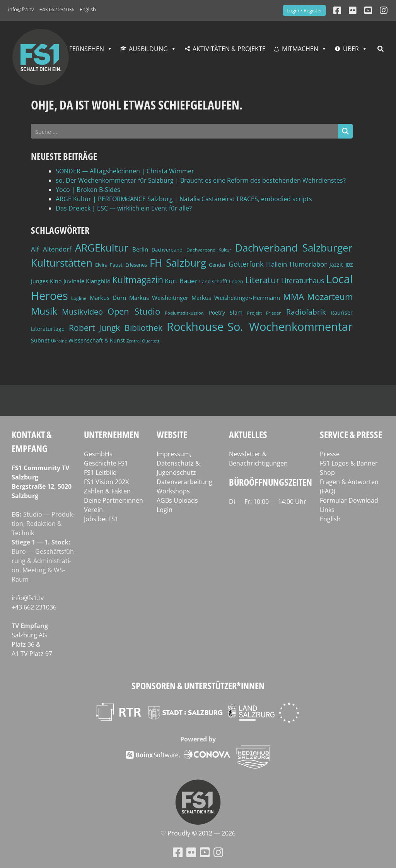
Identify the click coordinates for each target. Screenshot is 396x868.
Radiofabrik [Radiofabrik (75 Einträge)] (306, 312)
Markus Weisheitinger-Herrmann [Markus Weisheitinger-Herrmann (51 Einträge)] (236, 298)
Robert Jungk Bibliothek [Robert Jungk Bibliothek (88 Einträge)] (116, 328)
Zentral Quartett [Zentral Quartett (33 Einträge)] (143, 341)
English (88, 9)
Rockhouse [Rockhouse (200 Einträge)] (195, 327)
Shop (327, 473)
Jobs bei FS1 (101, 519)
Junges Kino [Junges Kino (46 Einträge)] (46, 281)
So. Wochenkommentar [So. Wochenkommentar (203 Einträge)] (290, 327)
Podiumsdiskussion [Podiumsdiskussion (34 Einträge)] (184, 313)
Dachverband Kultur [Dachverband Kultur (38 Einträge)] (209, 250)
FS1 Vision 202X (106, 482)
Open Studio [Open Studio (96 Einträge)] (134, 311)
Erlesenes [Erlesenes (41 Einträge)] (136, 265)
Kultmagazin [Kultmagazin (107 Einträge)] (138, 280)
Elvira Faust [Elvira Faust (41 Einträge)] (109, 265)
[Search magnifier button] (345, 131)
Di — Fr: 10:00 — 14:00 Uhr (268, 502)
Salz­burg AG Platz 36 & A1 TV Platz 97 (32, 644)
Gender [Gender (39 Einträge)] (217, 265)
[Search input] (185, 131)
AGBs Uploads (177, 500)
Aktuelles (248, 434)
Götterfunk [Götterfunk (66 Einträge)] (246, 264)
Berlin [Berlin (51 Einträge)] (140, 249)
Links (327, 510)
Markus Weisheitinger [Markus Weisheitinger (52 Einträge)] (159, 298)
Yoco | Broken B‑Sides (88, 190)
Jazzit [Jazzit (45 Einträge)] (336, 265)
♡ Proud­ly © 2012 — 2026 (198, 833)
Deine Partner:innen (114, 500)
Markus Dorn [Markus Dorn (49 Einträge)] (108, 298)
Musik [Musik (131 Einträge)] (44, 311)
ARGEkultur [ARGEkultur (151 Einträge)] (102, 248)
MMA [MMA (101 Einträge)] (294, 297)
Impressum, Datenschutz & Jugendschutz (178, 463)
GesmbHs (98, 454)
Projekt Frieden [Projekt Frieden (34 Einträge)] (264, 313)
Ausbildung (148, 49)
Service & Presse (351, 434)
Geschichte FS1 (106, 463)
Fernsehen (87, 49)
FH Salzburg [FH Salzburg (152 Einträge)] (178, 263)
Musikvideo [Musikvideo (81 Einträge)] (82, 312)
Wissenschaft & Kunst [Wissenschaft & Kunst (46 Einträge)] (97, 340)
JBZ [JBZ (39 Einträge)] (349, 265)
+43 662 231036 (57, 9)
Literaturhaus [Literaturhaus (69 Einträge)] (303, 280)
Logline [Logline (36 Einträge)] (79, 298)
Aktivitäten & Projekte (229, 49)
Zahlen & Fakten (107, 491)
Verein (93, 510)
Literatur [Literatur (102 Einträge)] (262, 280)
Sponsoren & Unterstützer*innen (198, 686)
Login (165, 510)
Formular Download (349, 500)
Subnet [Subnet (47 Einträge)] (40, 340)
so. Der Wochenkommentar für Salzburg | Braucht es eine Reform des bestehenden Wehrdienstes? (201, 180)
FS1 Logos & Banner (349, 463)
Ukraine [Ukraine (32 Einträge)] (59, 341)
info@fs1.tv (21, 9)
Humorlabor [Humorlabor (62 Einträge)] (308, 264)
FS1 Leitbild (100, 473)
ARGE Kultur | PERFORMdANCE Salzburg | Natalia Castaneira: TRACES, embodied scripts (184, 199)
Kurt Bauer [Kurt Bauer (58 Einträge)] (181, 281)
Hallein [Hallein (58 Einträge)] (277, 264)
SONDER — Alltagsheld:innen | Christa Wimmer (125, 171)
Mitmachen (300, 49)
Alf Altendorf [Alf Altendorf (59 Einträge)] (51, 249)
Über (351, 49)
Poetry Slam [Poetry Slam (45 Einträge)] (226, 312)
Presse (330, 454)
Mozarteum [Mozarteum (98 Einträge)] (330, 296)
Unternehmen (112, 434)
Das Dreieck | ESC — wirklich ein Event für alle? (124, 208)
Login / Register (304, 10)
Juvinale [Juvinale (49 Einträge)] (74, 281)
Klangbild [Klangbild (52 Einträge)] (98, 281)
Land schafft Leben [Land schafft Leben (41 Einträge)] (221, 281)
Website (172, 434)
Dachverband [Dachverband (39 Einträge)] (167, 250)
